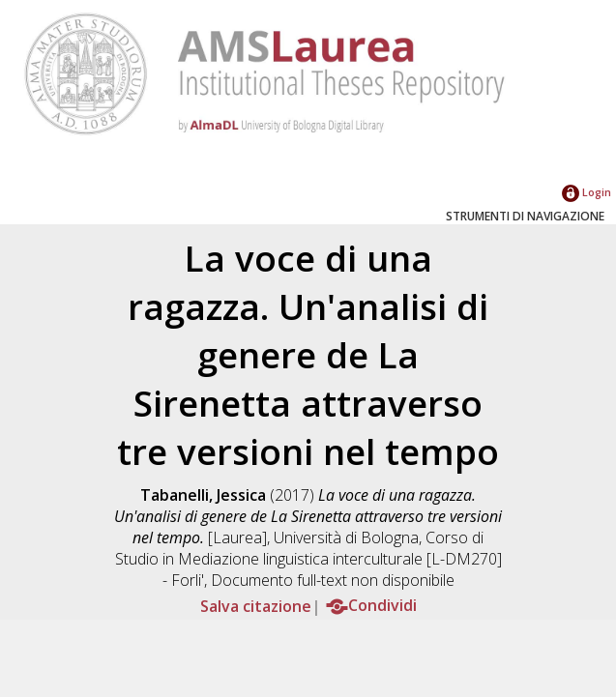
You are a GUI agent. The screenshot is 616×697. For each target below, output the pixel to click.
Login (587, 192)
